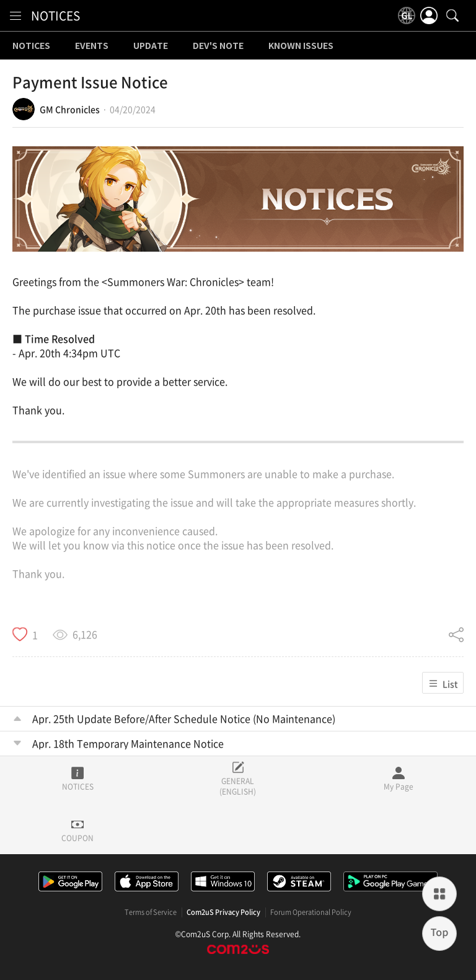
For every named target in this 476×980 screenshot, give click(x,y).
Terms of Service (151, 912)
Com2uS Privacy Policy (223, 912)
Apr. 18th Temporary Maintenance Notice (128, 743)
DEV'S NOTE (218, 46)
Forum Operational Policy (311, 912)
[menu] (15, 15)
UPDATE (151, 46)
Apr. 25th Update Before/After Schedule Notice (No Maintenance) (184, 718)
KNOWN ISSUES (301, 46)
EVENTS (92, 46)
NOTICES (55, 15)
